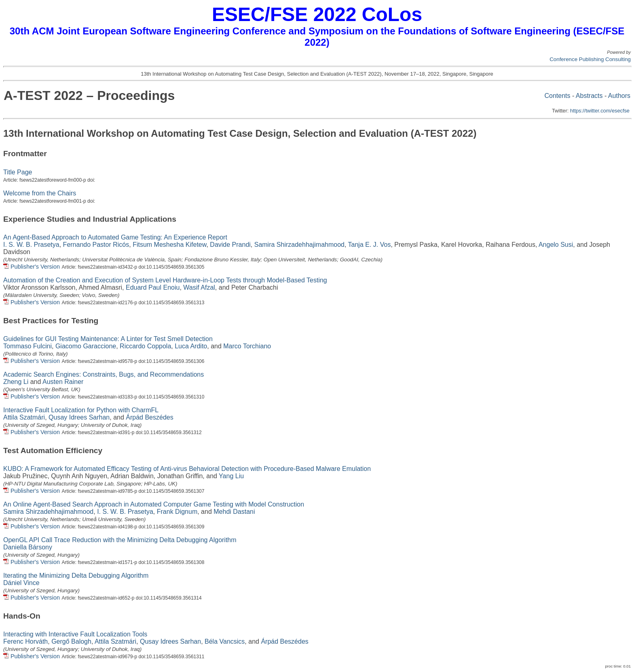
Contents (557, 96)
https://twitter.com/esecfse (600, 111)
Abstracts (589, 96)
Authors (619, 96)
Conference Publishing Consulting (590, 59)
